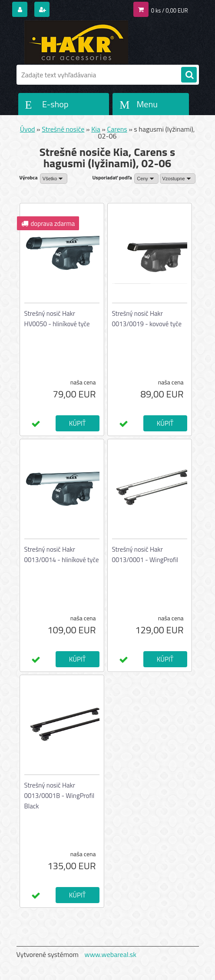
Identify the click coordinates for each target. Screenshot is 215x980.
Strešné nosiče (63, 129)
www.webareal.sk (110, 954)
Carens (117, 129)
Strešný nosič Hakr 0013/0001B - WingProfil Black (60, 796)
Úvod (28, 129)
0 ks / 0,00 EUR (170, 10)
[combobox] (146, 179)
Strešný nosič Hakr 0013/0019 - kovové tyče (147, 319)
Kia (96, 129)
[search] (189, 75)
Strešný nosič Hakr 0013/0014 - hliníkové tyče (62, 555)
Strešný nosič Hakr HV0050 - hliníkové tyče (57, 319)
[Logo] (76, 42)
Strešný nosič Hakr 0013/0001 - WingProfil (145, 555)
